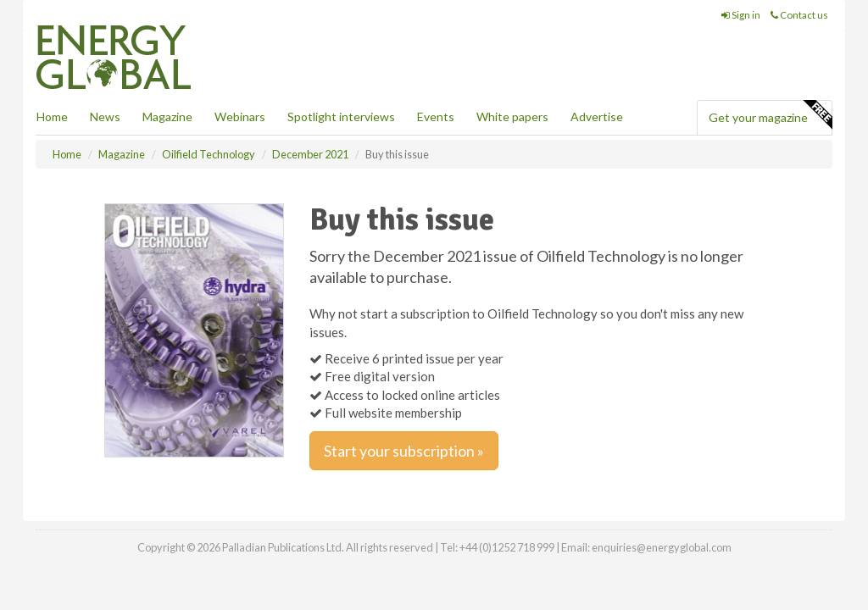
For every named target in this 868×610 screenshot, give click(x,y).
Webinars (240, 116)
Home (52, 116)
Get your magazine (770, 115)
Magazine (167, 116)
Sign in (741, 15)
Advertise (597, 116)
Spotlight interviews (341, 116)
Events (436, 116)
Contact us (799, 15)
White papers (512, 116)
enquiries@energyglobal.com (662, 547)
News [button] (105, 116)
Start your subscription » (404, 451)
